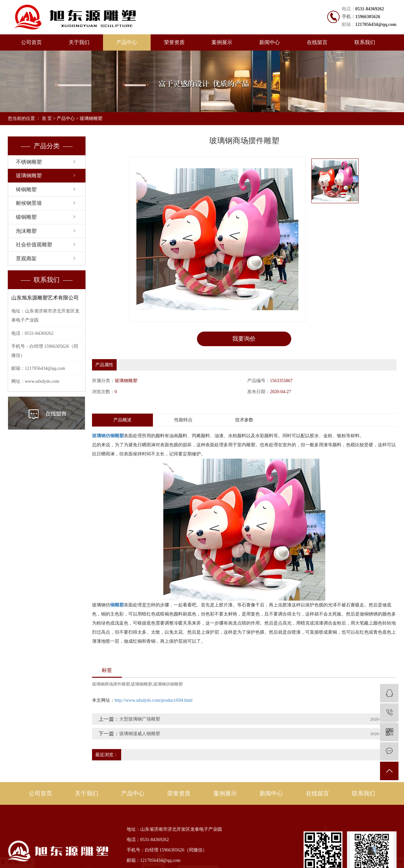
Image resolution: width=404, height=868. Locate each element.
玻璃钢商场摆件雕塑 (111, 684)
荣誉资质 (174, 42)
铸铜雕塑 (26, 189)
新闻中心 (270, 42)
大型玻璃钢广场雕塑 (140, 719)
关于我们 (79, 42)
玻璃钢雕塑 (91, 118)
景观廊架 (26, 258)
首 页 (47, 118)
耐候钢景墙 (29, 203)
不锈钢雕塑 (29, 162)
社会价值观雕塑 (34, 245)
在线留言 (317, 42)
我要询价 (244, 339)
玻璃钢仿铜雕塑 (168, 684)
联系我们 (365, 42)
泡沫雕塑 (26, 231)
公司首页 (31, 42)
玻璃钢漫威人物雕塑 (140, 734)
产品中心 (127, 42)
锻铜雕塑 (26, 217)
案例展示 (222, 42)
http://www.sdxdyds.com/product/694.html (154, 700)
